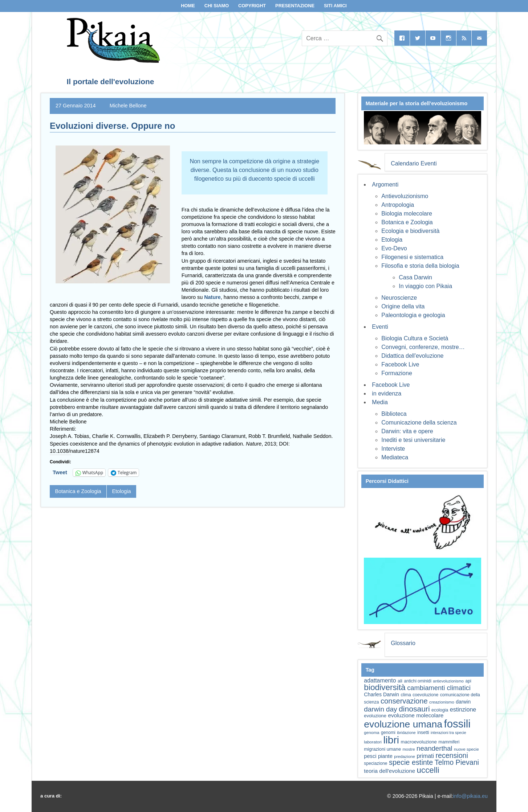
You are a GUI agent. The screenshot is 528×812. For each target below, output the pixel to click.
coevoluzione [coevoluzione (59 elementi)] (425, 695)
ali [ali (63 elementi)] (400, 681)
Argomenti (385, 184)
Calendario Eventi (414, 163)
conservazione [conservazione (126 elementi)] (404, 701)
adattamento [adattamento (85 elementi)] (380, 680)
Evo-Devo (394, 248)
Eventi (380, 327)
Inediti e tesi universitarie (413, 440)
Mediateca (395, 457)
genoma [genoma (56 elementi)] (371, 732)
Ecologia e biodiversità (410, 231)
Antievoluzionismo (405, 196)
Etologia (121, 491)
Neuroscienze (399, 298)
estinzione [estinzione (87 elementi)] (463, 709)
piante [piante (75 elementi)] (385, 756)
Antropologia (398, 205)
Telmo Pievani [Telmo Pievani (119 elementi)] (457, 762)
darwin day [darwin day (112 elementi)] (380, 709)
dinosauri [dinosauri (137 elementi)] (414, 709)
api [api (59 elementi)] (468, 681)
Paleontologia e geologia (413, 315)
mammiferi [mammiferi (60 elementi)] (449, 742)
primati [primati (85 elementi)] (425, 756)
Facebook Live (400, 364)
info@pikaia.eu (470, 796)
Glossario (403, 643)
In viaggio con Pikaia (425, 286)
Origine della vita (403, 306)
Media (380, 402)
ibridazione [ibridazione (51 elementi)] (406, 733)
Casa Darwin (415, 277)
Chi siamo (217, 6)
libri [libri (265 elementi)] (391, 740)
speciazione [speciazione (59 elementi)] (375, 763)
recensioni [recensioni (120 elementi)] (452, 755)
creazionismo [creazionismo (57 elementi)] (442, 702)
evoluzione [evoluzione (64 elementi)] (375, 716)
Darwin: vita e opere (407, 431)
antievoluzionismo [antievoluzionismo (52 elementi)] (448, 681)
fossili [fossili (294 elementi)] (457, 724)
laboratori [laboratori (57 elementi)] (373, 742)
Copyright (252, 6)
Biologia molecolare (407, 214)
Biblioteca (394, 414)
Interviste (393, 449)
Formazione (397, 373)
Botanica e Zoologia (78, 491)
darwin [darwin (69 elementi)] (463, 702)
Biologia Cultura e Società (415, 338)
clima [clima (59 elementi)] (406, 695)
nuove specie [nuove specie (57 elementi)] (466, 749)
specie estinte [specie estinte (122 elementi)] (411, 762)
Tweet (60, 472)
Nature (212, 297)
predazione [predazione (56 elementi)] (405, 756)
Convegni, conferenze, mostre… (423, 347)
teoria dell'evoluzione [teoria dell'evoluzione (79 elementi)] (389, 771)
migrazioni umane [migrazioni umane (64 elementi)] (382, 749)
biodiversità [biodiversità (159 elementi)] (385, 687)
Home (188, 6)
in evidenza (387, 393)
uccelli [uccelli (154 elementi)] (428, 770)
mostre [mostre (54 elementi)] (409, 749)
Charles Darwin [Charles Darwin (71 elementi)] (381, 694)
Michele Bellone (128, 106)
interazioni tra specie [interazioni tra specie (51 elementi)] (448, 733)
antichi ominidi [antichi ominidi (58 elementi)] (417, 681)
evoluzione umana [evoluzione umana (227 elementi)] (403, 724)
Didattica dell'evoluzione (412, 356)
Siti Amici (335, 6)
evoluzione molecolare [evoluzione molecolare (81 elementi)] (416, 715)
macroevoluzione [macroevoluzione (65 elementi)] (419, 742)
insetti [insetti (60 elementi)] (423, 733)
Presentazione (295, 6)
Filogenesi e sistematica (412, 257)
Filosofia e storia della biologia (420, 266)
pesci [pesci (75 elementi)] (370, 756)
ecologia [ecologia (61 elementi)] (440, 710)
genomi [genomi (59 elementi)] (388, 733)
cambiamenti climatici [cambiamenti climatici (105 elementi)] (439, 688)
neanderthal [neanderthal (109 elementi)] (434, 748)
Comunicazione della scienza (419, 423)
